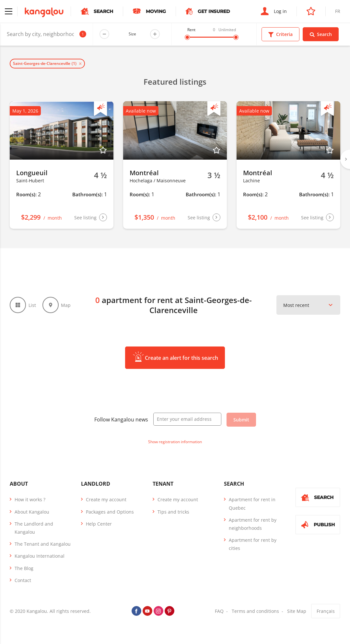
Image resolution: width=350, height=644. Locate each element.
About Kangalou (32, 512)
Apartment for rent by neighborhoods (253, 524)
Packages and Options (110, 512)
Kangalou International (40, 556)
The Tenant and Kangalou (43, 544)
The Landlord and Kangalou (34, 528)
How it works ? (30, 499)
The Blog (24, 568)
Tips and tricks (173, 512)
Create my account (106, 499)
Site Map (297, 611)
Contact (23, 580)
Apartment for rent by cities (253, 544)
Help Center (99, 524)
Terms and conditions (255, 611)
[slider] (187, 37)
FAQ (219, 611)
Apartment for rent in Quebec (252, 504)
